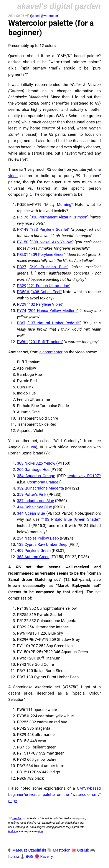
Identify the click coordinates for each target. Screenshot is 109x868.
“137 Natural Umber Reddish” (54, 323)
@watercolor (49, 16)
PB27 (22, 267)
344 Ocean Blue (31, 513)
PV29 (22, 304)
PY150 (23, 242)
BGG (30, 856)
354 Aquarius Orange (36, 476)
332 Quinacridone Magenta (40, 488)
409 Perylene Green (34, 550)
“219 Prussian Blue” (49, 267)
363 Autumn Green (33, 557)
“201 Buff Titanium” (46, 342)
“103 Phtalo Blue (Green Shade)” (71, 519)
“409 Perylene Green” (48, 255)
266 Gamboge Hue (33, 470)
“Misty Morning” (58, 204)
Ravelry (46, 856)
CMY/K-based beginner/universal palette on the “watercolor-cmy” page (54, 794)
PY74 (21, 311)
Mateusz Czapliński (29, 850)
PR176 (23, 217)
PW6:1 (23, 342)
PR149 (23, 229)
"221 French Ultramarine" (49, 286)
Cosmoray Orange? (44, 482)
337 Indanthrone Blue (36, 501)
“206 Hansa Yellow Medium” (53, 311)
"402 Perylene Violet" (45, 304)
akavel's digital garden (59, 6)
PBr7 (21, 323)
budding (13, 831)
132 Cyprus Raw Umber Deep (42, 544)
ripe (40, 831)
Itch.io (14, 856)
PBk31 (23, 255)
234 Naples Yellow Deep (38, 538)
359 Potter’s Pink (32, 494)
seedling (17, 818)
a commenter (51, 352)
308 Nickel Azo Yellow (36, 463)
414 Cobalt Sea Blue (34, 507)
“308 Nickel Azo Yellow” (52, 242)
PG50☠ (23, 292)
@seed (35, 16)
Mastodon (62, 850)
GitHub (83, 850)
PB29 (22, 286)
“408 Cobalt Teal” (46, 292)
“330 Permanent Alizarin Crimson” (59, 217)
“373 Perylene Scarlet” (50, 229)
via (26, 447)
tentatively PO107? (84, 476)
